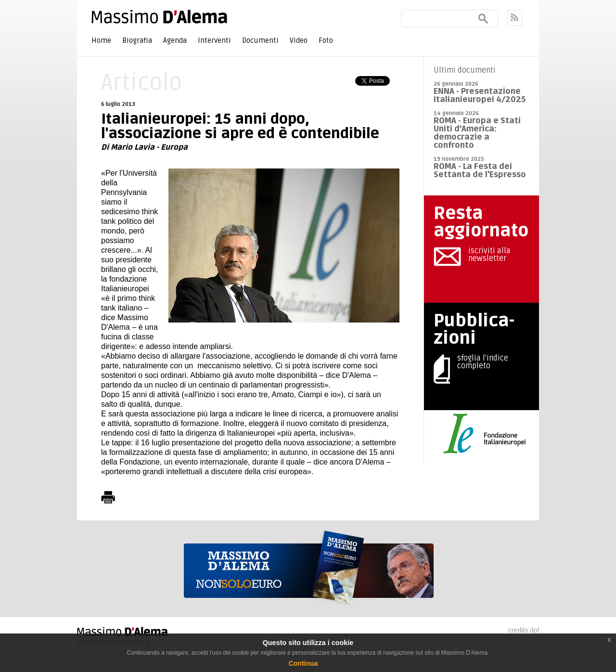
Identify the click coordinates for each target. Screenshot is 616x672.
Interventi (214, 40)
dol (534, 630)
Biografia (137, 40)
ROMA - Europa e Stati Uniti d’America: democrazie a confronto (477, 133)
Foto (326, 40)
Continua (303, 663)
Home (101, 40)
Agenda (175, 40)
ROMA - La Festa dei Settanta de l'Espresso (480, 170)
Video (299, 40)
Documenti (260, 40)
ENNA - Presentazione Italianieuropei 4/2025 (480, 95)
